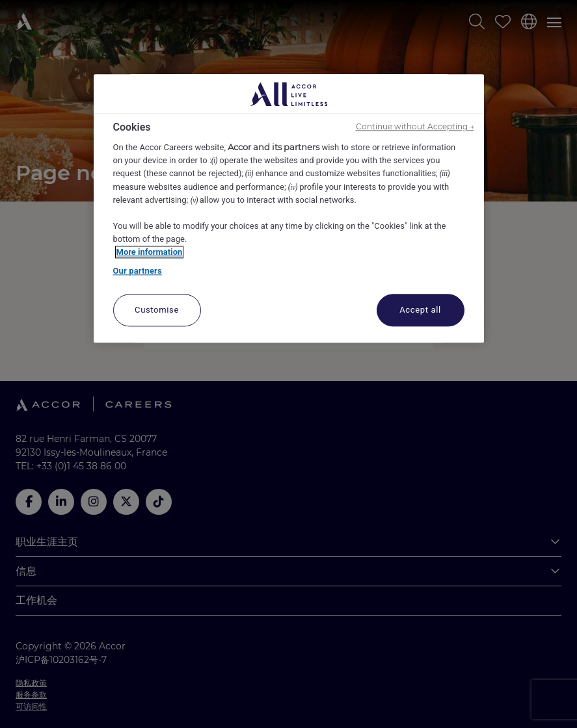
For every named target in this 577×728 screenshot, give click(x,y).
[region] (289, 208)
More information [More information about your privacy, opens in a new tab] (150, 252)
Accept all (420, 310)
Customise (157, 310)
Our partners (138, 271)
